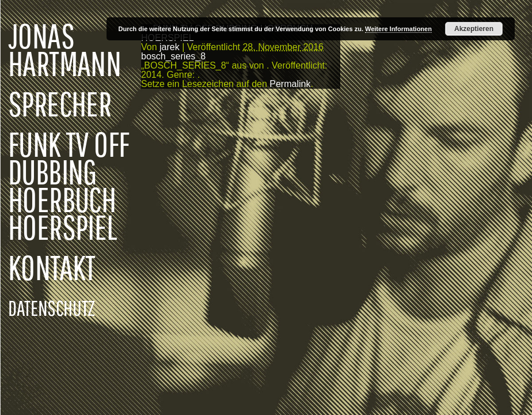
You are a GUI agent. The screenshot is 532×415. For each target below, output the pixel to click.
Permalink (290, 84)
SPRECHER (60, 104)
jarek (170, 47)
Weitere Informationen (398, 29)
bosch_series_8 (173, 56)
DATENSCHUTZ (52, 308)
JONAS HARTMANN (64, 50)
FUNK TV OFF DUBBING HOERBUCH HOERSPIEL (69, 186)
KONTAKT (52, 267)
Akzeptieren (474, 29)
